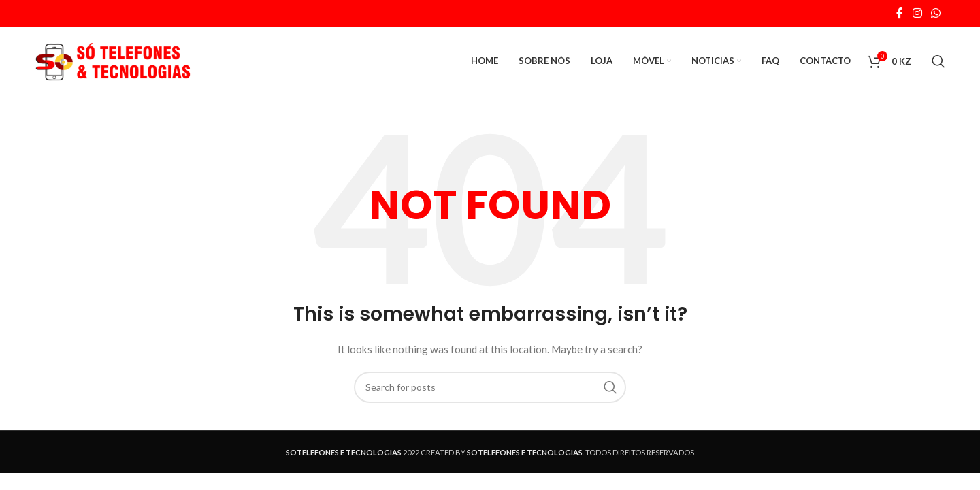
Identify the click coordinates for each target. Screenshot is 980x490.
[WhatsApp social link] (936, 13)
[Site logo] (113, 60)
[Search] (938, 61)
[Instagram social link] (917, 13)
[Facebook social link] (900, 13)
